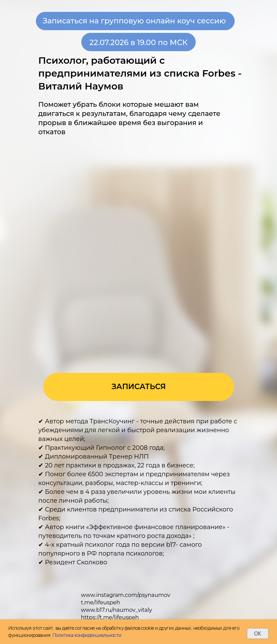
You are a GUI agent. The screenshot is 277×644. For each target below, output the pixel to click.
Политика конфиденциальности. (87, 635)
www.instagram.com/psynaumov (126, 595)
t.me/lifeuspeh (101, 602)
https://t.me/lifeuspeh (110, 617)
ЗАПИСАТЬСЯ (138, 387)
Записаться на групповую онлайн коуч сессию (134, 21)
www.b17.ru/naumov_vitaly (116, 610)
